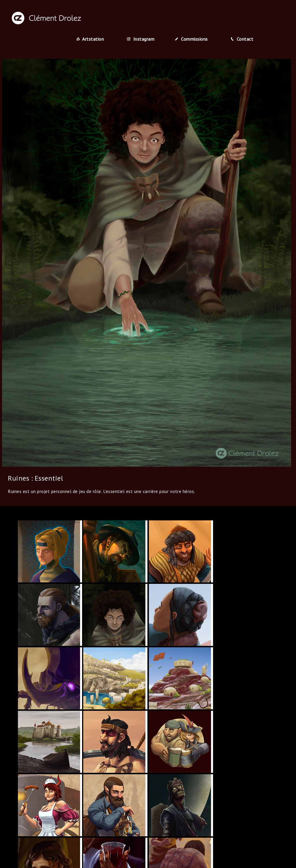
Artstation (90, 39)
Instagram (141, 39)
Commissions (191, 39)
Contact (242, 39)
